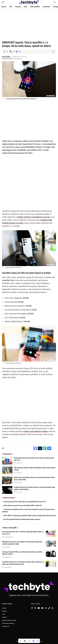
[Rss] (52, 608)
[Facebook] (32, 608)
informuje (6, 150)
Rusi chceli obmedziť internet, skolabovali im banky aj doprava (22, 519)
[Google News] (42, 608)
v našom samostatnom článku (35, 431)
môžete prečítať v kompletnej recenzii (33, 217)
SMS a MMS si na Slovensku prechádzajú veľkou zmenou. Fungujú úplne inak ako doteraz (30, 515)
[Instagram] (46, 608)
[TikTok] (49, 608)
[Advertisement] (29, 24)
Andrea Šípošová (6, 56)
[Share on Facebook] (7, 52)
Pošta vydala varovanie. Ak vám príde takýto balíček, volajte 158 (22, 505)
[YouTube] (39, 608)
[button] (4, 2)
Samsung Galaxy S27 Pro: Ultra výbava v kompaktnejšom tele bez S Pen (25, 502)
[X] (35, 608)
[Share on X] (10, 52)
